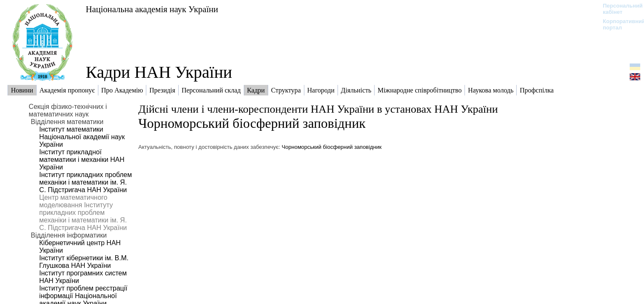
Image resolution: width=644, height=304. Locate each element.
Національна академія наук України (152, 9)
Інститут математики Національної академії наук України (82, 137)
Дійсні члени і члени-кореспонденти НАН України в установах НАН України (318, 109)
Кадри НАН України (159, 72)
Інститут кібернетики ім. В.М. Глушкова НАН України (84, 262)
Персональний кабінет (619, 9)
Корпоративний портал (619, 24)
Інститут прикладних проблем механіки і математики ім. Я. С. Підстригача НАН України (85, 182)
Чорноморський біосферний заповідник (252, 123)
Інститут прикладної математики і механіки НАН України (82, 160)
